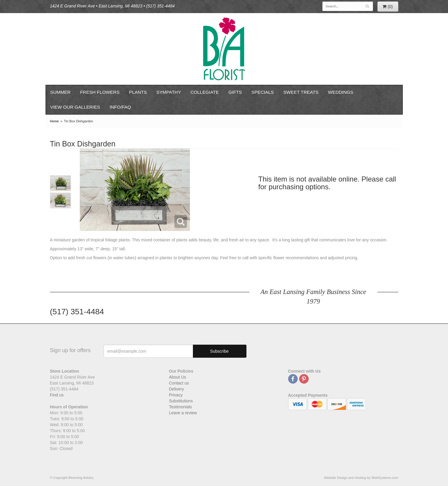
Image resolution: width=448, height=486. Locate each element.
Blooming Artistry (224, 49)
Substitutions (181, 401)
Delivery (177, 389)
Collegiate (205, 92)
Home (54, 121)
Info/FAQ (120, 107)
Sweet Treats (301, 92)
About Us (178, 377)
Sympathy (168, 92)
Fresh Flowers (100, 92)
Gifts (235, 92)
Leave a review (183, 413)
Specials (263, 92)
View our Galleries (75, 107)
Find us (57, 395)
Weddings (341, 92)
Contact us (179, 383)
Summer (60, 92)
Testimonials (181, 407)
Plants (138, 92)
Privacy (176, 395)
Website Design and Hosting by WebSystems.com (361, 478)
